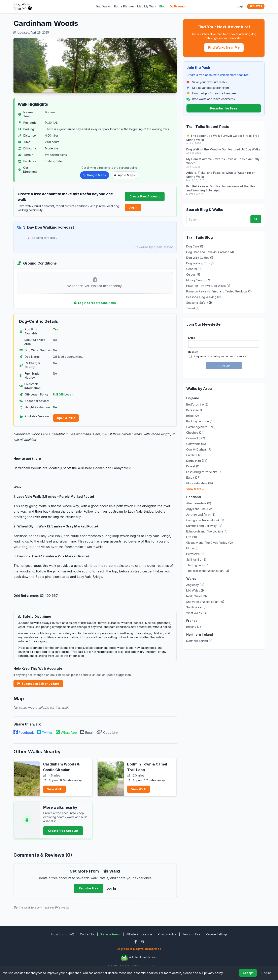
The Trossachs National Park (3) (208, 571)
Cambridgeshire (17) (200, 427)
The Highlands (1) (198, 565)
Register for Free (224, 108)
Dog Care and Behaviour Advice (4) (210, 252)
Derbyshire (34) (197, 461)
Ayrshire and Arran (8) (201, 515)
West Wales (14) (197, 613)
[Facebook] (136, 942)
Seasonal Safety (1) (199, 303)
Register (256, 6)
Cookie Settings (217, 934)
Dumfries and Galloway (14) (204, 526)
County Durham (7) (199, 449)
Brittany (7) (194, 627)
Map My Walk (147, 6)
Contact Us (87, 934)
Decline (267, 973)
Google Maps (94, 175)
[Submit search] (256, 219)
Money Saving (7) (198, 280)
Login (241, 6)
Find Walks (103, 6)
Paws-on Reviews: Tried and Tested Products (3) (219, 291)
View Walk (54, 789)
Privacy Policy (167, 934)
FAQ (72, 934)
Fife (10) (192, 537)
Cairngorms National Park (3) (205, 520)
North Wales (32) (197, 596)
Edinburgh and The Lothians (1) (207, 531)
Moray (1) (193, 548)
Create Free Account (145, 196)
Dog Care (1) (195, 246)
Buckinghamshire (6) (200, 421)
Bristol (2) (193, 416)
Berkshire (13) (195, 410)
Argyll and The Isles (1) (201, 509)
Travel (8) (193, 308)
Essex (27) (193, 478)
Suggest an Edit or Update (38, 684)
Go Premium (179, 6)
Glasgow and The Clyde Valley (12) (210, 543)
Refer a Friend (110, 934)
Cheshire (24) (195, 433)
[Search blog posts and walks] (218, 220)
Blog (162, 6)
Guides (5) (193, 274)
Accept (248, 973)
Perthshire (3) (195, 554)
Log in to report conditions (95, 303)
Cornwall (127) (196, 438)
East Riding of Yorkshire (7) (204, 472)
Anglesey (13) (195, 585)
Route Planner (124, 6)
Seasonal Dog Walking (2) (204, 297)
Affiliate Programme (139, 934)
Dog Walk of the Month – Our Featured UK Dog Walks (223, 149)
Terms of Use (191, 934)
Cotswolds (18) (196, 444)
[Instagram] (142, 942)
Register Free (89, 888)
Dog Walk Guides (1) (200, 258)
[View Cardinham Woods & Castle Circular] (27, 777)
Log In (133, 207)
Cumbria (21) (195, 455)
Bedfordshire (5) (197, 404)
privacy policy (213, 973)
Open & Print (66, 418)
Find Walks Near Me (224, 47)
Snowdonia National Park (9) (205, 602)
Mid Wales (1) (195, 590)
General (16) (194, 269)
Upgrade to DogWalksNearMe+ (139, 949)
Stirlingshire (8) (196, 559)
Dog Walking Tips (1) (200, 263)
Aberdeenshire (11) (199, 503)
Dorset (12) (194, 466)
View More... (195, 489)
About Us (57, 934)
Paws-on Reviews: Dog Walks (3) (208, 286)
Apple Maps (125, 175)
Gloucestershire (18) (200, 483)
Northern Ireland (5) (199, 641)
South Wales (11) (197, 607)
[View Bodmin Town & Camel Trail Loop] (111, 777)
